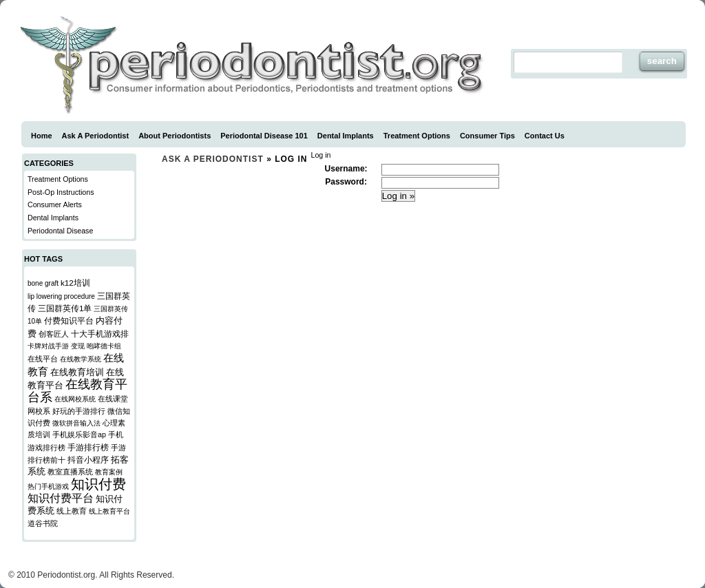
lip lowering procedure (61, 296)
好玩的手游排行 (79, 411)
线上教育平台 (109, 511)
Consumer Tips (487, 136)
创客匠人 (54, 334)
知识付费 (98, 484)
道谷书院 (43, 523)
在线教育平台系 (77, 391)
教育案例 (109, 472)
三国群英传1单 (65, 308)
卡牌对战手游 (48, 346)
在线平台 (43, 359)
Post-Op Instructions (61, 192)
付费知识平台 (69, 321)
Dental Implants (346, 136)
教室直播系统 (70, 472)
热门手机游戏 (48, 486)
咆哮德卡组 (104, 346)
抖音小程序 (88, 460)
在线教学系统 (81, 359)
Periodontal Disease (60, 231)
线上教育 (72, 511)
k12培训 (75, 283)
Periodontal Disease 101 (264, 136)
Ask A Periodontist (96, 136)
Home (42, 136)
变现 (78, 346)
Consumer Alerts (55, 204)
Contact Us (545, 136)
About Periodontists (175, 136)
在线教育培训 (77, 372)
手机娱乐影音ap (79, 434)
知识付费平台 (61, 498)
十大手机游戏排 (100, 334)
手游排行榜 (88, 447)
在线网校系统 (75, 399)
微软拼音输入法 (76, 423)
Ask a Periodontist (213, 159)
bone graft (43, 283)
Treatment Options (417, 136)
